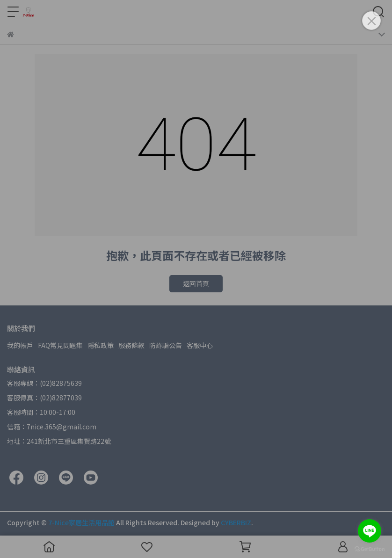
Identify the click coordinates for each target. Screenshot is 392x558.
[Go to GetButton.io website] (370, 549)
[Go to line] (370, 531)
